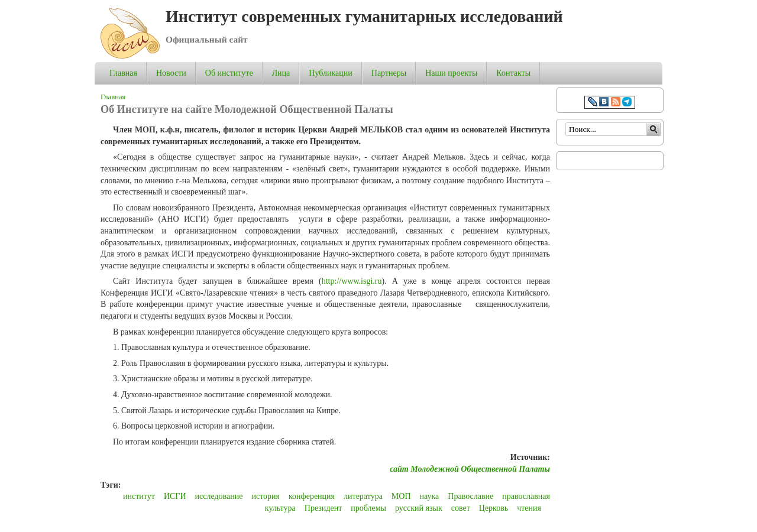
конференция (312, 496)
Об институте (229, 73)
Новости (171, 73)
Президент (323, 508)
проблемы (368, 508)
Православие (470, 496)
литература (363, 496)
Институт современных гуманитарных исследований (364, 16)
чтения (529, 508)
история (266, 496)
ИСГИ (175, 496)
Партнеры (389, 73)
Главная (123, 73)
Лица (281, 73)
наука (430, 496)
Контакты (513, 73)
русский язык (419, 508)
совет (461, 508)
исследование (219, 496)
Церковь (494, 508)
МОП (401, 496)
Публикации (330, 73)
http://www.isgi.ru (352, 281)
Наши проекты (451, 73)
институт (139, 496)
